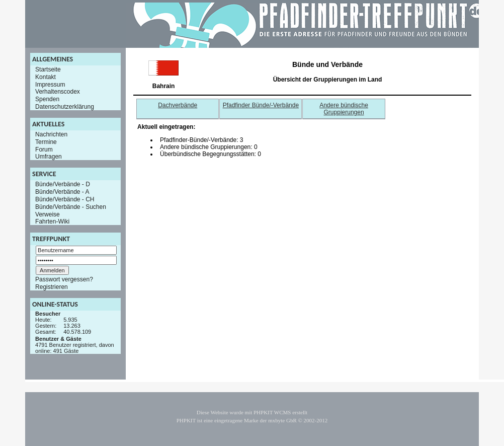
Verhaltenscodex (58, 92)
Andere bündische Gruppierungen (344, 109)
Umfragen (49, 157)
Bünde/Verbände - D (63, 184)
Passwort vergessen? (64, 279)
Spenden (47, 99)
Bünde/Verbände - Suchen (71, 207)
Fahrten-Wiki (52, 221)
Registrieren (52, 287)
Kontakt (46, 77)
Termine (46, 142)
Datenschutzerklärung (65, 107)
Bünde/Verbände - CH (65, 199)
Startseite (48, 69)
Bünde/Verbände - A (62, 192)
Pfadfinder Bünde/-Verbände (261, 105)
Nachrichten (51, 134)
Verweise (48, 214)
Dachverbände (178, 105)
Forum (44, 149)
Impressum (50, 84)
